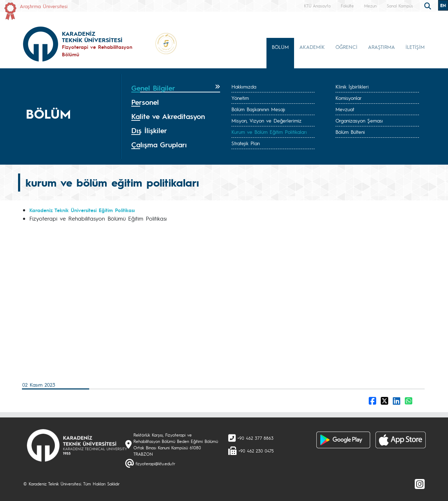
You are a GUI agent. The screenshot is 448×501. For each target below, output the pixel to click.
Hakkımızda (244, 86)
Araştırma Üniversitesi (44, 6)
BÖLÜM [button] (280, 47)
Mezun (370, 6)
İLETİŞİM (415, 47)
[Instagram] (420, 484)
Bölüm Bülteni (350, 132)
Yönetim (240, 98)
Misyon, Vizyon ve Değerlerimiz (266, 120)
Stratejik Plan (246, 143)
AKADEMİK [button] (312, 47)
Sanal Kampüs (400, 6)
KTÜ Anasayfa (317, 6)
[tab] (176, 88)
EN (443, 5)
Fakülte (347, 6)
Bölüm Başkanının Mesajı (258, 109)
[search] (429, 5)
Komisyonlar (349, 98)
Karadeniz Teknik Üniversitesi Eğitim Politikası (82, 210)
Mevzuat (345, 109)
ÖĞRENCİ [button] (346, 47)
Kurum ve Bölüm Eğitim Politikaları (269, 132)
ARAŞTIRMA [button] (381, 47)
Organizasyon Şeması (359, 120)
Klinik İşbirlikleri (352, 86)
